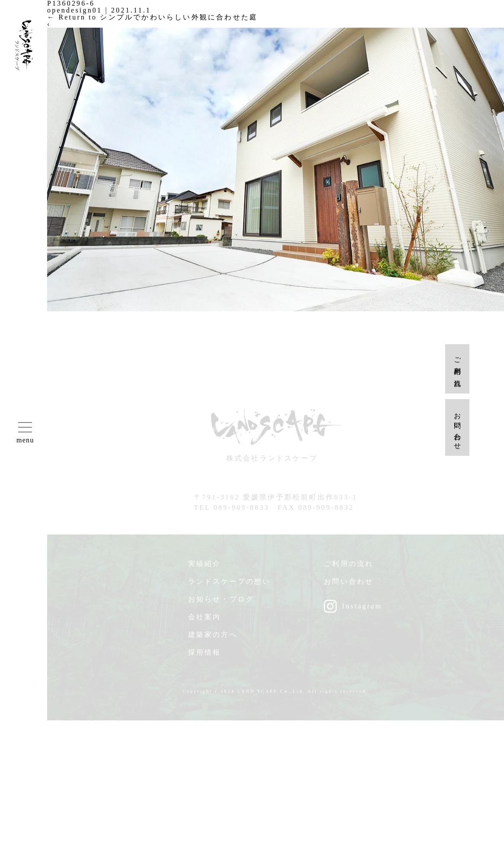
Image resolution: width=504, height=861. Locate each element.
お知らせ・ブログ (221, 602)
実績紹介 (205, 567)
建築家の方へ (213, 638)
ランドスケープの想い (230, 584)
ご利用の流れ (349, 567)
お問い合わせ (349, 584)
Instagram (362, 609)
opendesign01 (75, 10)
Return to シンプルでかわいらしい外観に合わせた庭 (152, 17)
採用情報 (205, 655)
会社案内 (205, 620)
